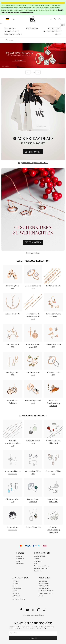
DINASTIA (16, 581)
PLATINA (15, 591)
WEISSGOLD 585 (12, 31)
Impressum (38, 561)
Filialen (37, 559)
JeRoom (15, 584)
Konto (18, 561)
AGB (36, 563)
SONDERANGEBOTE (13, 34)
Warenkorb (20, 559)
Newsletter (38, 571)
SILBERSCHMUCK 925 (52, 31)
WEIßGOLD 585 (44, 588)
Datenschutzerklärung (42, 566)
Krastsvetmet (17, 588)
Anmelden (33, 638)
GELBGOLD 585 (55, 28)
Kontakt (19, 556)
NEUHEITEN (10, 28)
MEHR (58, 34)
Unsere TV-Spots (40, 556)
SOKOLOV (16, 593)
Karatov (15, 586)
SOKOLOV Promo (19, 599)
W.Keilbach (16, 596)
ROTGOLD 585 (32, 28)
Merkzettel (20, 563)
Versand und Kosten (41, 568)
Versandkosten (39, 615)
